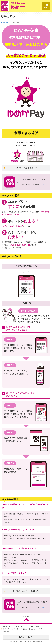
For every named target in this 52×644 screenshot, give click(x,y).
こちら (42, 185)
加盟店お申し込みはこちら (26, 44)
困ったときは (8, 631)
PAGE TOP (26, 617)
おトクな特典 (35, 626)
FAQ (41, 629)
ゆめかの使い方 (20, 626)
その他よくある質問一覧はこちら (27, 591)
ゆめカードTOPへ (26, 637)
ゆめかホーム (7, 23)
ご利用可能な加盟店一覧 (27, 168)
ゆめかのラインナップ (11, 629)
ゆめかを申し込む (29, 629)
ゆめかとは (7, 626)
